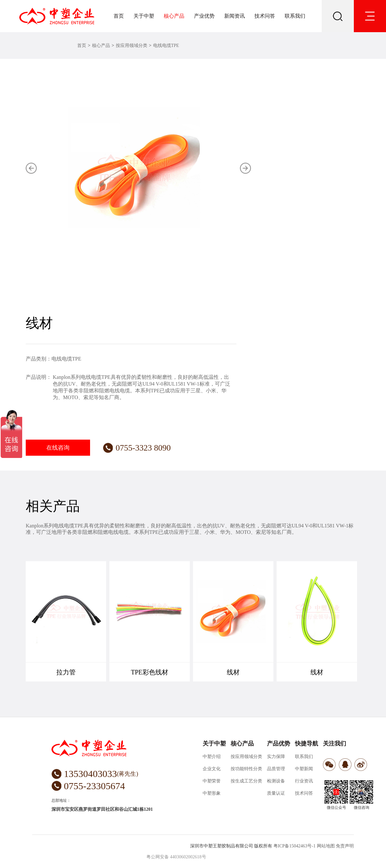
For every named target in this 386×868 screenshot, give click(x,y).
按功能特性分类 (246, 769)
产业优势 (204, 16)
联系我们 (295, 16)
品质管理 (276, 769)
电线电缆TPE (166, 46)
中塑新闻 (304, 769)
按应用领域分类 (132, 46)
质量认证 (276, 793)
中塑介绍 (212, 757)
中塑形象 (212, 793)
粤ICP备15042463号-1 (294, 846)
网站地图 (326, 846)
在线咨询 (58, 448)
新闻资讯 (234, 16)
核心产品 (174, 16)
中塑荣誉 (212, 781)
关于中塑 (144, 16)
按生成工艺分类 (246, 781)
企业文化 (212, 769)
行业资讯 (304, 781)
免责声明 (345, 846)
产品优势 (279, 744)
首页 (119, 16)
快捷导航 (307, 744)
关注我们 (335, 744)
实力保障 (276, 757)
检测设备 (276, 781)
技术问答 (265, 16)
